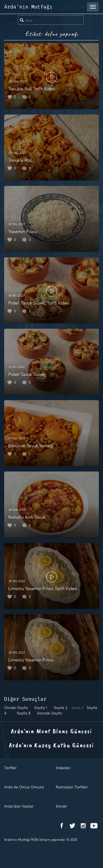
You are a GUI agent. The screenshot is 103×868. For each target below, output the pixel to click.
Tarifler (10, 768)
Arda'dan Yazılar (19, 806)
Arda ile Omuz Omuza (24, 787)
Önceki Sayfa (16, 707)
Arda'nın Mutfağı (28, 7)
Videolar (63, 768)
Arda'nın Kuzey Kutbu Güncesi (51, 745)
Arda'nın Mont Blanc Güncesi (51, 731)
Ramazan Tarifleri (72, 787)
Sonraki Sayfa (49, 713)
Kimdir (61, 806)
